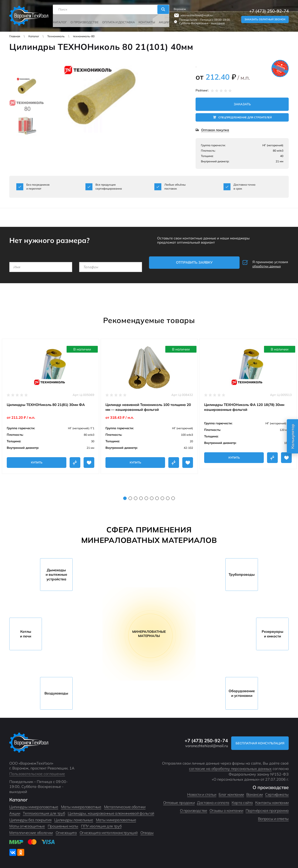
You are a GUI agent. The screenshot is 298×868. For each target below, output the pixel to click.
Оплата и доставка (117, 20)
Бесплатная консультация (257, 740)
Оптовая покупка (215, 131)
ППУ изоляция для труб (101, 823)
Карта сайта (242, 800)
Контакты (144, 20)
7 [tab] (157, 495)
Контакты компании (272, 800)
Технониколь (56, 36)
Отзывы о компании (226, 808)
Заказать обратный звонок (265, 18)
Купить (37, 460)
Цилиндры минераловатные (34, 804)
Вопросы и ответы (273, 816)
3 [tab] (136, 495)
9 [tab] (168, 495)
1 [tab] (125, 495)
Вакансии (255, 792)
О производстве (85, 20)
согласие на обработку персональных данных (230, 766)
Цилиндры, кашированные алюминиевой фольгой (111, 810)
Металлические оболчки (125, 804)
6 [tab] (152, 495)
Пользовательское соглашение (37, 771)
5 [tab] (146, 495)
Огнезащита (66, 830)
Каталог (62, 20)
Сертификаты (277, 792)
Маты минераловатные (81, 804)
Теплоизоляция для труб (44, 810)
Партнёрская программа (267, 808)
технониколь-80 (84, 36)
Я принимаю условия (257, 263)
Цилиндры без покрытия (30, 817)
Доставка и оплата (213, 800)
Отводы (147, 830)
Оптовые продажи (179, 800)
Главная (15, 36)
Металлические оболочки (31, 830)
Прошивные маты (63, 823)
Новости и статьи (202, 792)
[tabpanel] (51, 403)
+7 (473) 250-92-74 (269, 10)
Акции (161, 20)
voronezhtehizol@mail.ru (195, 14)
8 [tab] (162, 495)
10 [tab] (173, 495)
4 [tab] (141, 495)
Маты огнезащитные (27, 823)
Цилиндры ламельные (74, 817)
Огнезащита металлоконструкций (109, 830)
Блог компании (231, 792)
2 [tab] (130, 495)
